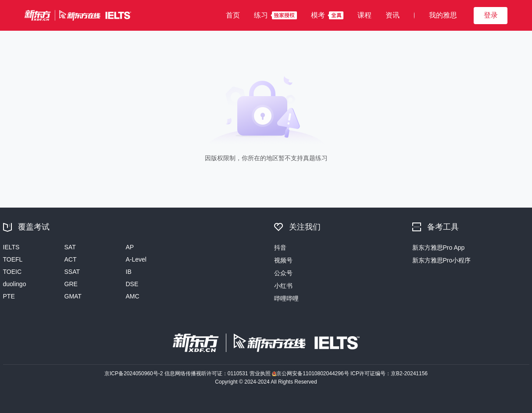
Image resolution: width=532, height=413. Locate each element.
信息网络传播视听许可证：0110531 (207, 373)
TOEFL (13, 259)
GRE (71, 284)
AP (130, 247)
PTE (9, 296)
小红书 (283, 286)
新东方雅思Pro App (439, 248)
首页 (233, 15)
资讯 (393, 15)
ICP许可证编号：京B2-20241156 (389, 373)
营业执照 (261, 373)
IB (129, 272)
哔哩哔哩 (286, 298)
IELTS (11, 247)
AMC (133, 296)
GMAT (73, 296)
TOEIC (12, 272)
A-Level (136, 259)
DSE (132, 284)
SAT (70, 247)
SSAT (72, 272)
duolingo (15, 284)
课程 (364, 15)
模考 (318, 15)
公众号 (283, 273)
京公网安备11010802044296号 (311, 373)
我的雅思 (443, 15)
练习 (261, 15)
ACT (71, 259)
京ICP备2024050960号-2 (134, 373)
